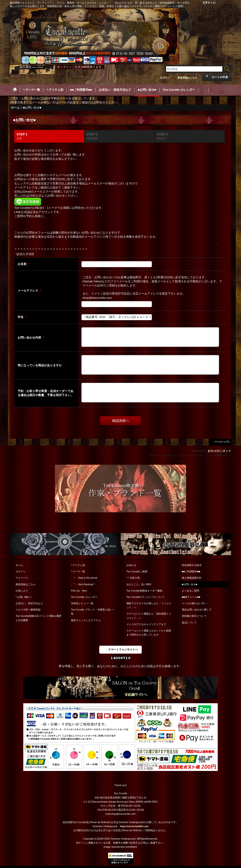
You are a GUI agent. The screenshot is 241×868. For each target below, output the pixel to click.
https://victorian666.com (134, 826)
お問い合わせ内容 (30, 338)
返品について (189, 622)
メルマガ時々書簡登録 (28, 610)
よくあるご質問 (190, 591)
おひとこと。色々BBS (139, 584)
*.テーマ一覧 (78, 571)
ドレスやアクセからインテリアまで (146, 624)
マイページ (22, 578)
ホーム (19, 565)
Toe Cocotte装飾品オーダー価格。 (145, 591)
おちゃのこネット (220, 451)
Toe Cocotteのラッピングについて (145, 597)
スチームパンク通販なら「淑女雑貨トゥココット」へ (149, 616)
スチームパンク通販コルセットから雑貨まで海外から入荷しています (149, 633)
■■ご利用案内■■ (191, 571)
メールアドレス (28, 291)
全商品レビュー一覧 (82, 603)
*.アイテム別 (78, 565)
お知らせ (131, 565)
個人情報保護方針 (192, 578)
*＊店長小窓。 (134, 578)
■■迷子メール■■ (191, 597)
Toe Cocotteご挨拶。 (138, 571)
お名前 (22, 264)
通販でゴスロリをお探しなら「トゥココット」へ (149, 605)
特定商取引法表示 (192, 565)
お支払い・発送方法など (29, 603)
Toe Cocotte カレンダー (84, 597)
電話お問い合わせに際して (197, 610)
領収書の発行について (194, 616)
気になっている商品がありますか (40, 365)
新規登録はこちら (187, 78)
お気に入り (22, 591)
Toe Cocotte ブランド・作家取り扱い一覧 (93, 612)
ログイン (165, 78)
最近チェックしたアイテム (86, 620)
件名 (21, 317)
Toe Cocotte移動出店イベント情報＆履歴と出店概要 (38, 618)
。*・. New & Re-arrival (84, 578)
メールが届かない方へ (194, 603)
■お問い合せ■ (189, 584)
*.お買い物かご (24, 597)
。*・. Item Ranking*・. (84, 584)
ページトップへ (222, 442)
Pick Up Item (79, 591)
